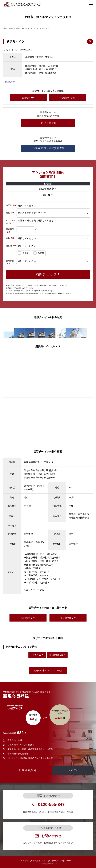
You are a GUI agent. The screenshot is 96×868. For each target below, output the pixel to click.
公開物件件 (29, 98)
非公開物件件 (67, 98)
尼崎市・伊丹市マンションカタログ (28, 28)
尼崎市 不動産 (8, 28)
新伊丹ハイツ (46, 28)
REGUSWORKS (53, 864)
